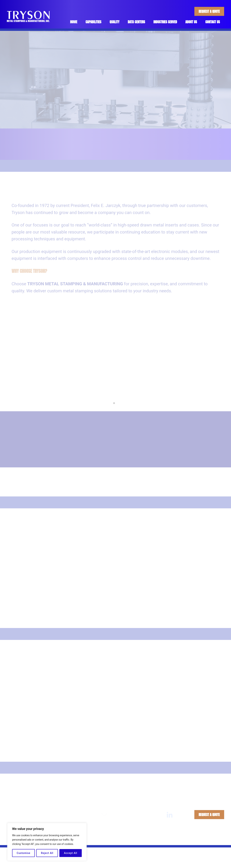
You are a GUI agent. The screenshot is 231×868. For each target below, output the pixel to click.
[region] (47, 842)
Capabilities (93, 22)
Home (74, 22)
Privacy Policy (167, 839)
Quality (114, 22)
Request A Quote (209, 11)
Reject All (47, 853)
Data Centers (136, 22)
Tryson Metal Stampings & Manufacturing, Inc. (106, 839)
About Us (191, 22)
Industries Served (165, 22)
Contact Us (213, 22)
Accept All (70, 853)
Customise (24, 853)
